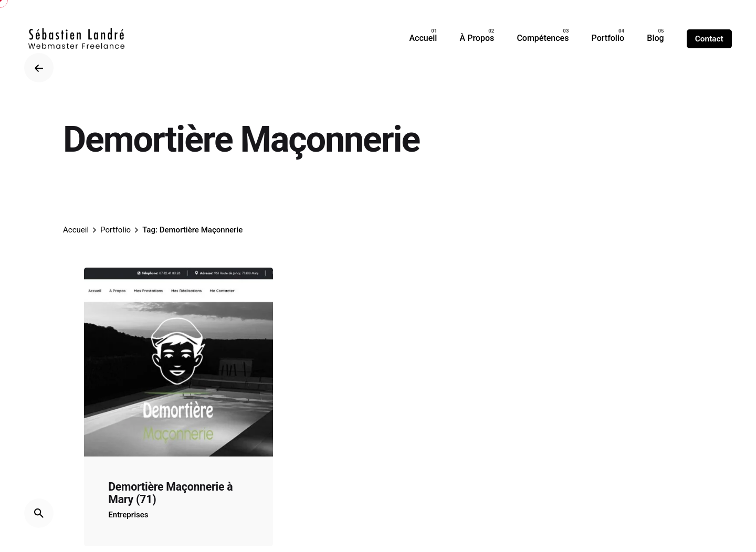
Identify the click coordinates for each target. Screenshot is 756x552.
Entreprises (128, 515)
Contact (709, 39)
